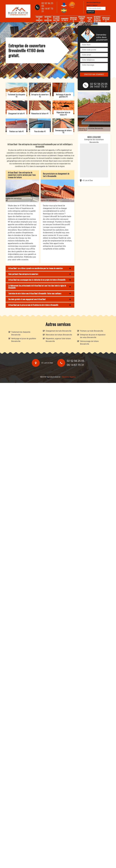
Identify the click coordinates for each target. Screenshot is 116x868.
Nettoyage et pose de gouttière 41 (56, 19)
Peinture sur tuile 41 (90, 19)
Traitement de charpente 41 (39, 19)
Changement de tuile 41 (65, 19)
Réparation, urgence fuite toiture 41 (82, 19)
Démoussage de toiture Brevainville (89, 343)
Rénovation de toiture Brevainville (59, 335)
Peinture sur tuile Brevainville (92, 331)
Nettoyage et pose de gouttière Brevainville (24, 340)
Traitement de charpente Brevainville (21, 333)
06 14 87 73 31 (47, 10)
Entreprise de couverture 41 (48, 19)
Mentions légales (69, 377)
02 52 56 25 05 (47, 5)
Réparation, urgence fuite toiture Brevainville (58, 340)
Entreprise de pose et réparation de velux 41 (97, 19)
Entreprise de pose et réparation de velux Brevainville (93, 336)
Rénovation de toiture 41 (73, 19)
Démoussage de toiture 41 (106, 19)
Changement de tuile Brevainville (59, 331)
